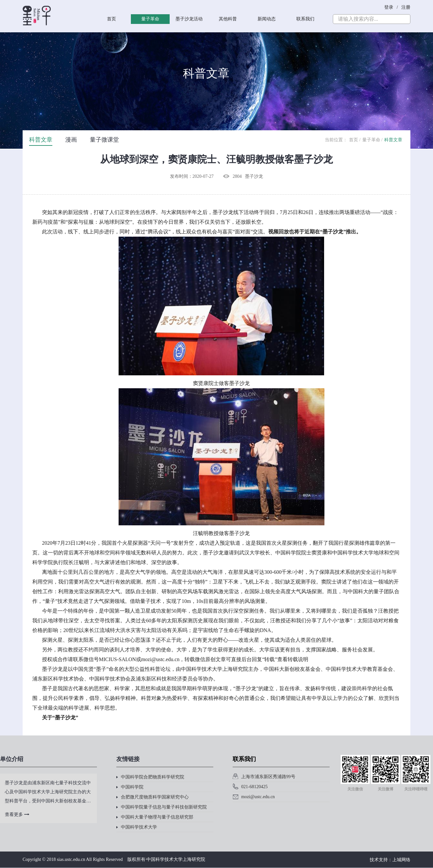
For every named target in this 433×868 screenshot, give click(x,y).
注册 (406, 7)
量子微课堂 (104, 140)
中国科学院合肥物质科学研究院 (150, 777)
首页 (111, 19)
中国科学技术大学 (137, 827)
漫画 (71, 140)
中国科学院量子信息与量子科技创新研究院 (162, 807)
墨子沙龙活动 (189, 19)
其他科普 (228, 19)
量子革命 (150, 19)
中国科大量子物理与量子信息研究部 (155, 817)
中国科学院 (130, 787)
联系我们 (305, 19)
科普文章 (41, 140)
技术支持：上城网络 (390, 860)
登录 (389, 7)
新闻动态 (267, 19)
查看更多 (17, 814)
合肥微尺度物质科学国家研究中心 (153, 797)
